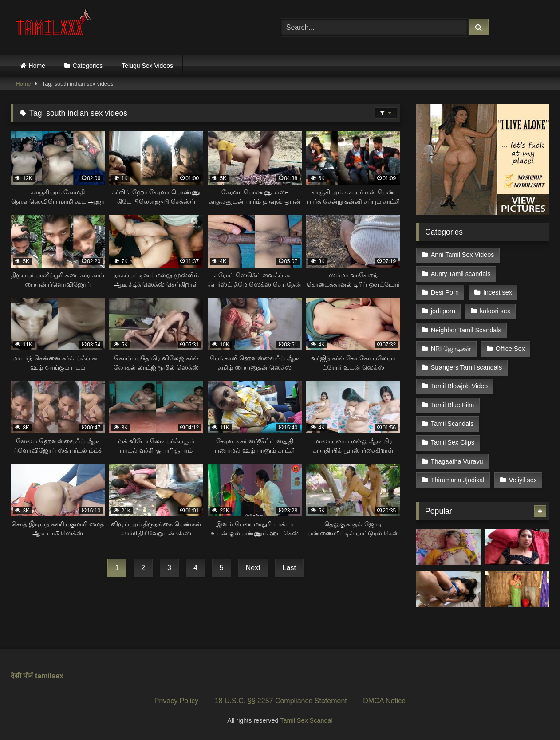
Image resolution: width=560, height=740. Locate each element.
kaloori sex (495, 311)
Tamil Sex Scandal (306, 720)
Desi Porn (445, 292)
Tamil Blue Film (453, 405)
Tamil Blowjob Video (459, 386)
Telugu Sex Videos (147, 66)
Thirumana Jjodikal (458, 480)
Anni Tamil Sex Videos (463, 255)
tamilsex (49, 676)
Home (37, 66)
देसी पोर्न (22, 676)
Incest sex (498, 292)
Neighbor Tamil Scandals (466, 330)
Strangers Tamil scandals (467, 367)
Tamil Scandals (452, 424)
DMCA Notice (384, 701)
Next (253, 568)
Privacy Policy (177, 701)
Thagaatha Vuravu (457, 461)
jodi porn (443, 311)
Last (289, 568)
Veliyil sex (523, 480)
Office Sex (510, 349)
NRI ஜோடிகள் (451, 349)
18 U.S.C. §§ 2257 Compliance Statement (281, 701)
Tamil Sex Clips (453, 442)
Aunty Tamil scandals (461, 274)
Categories (88, 66)
